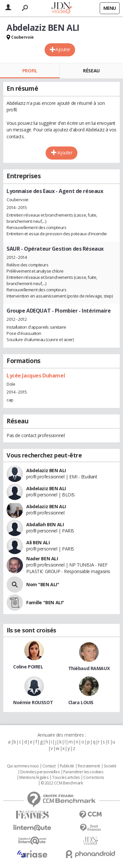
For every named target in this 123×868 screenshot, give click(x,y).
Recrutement (89, 766)
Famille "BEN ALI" (45, 602)
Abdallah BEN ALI (45, 524)
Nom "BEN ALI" (43, 584)
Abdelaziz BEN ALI (46, 470)
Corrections (93, 778)
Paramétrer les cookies (83, 772)
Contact (49, 766)
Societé (110, 766)
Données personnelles (40, 772)
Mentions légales (34, 778)
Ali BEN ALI (38, 542)
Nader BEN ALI (42, 559)
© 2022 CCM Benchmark (62, 783)
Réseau (91, 71)
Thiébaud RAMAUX (89, 668)
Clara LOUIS (81, 702)
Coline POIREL (28, 667)
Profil (30, 71)
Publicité (67, 766)
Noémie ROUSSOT (33, 702)
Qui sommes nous (23, 766)
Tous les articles (66, 778)
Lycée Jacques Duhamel (36, 376)
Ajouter (63, 49)
